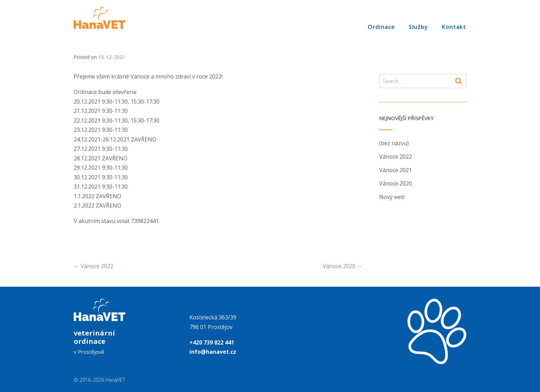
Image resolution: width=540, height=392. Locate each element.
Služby (418, 27)
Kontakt (454, 27)
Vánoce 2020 (342, 266)
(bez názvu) (394, 143)
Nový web (392, 197)
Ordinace (381, 27)
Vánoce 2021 (396, 170)
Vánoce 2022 (94, 266)
